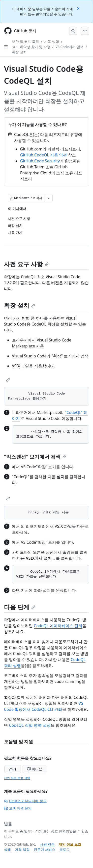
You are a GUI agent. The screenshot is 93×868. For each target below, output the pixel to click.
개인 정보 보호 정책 (17, 778)
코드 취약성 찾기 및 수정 (31, 47)
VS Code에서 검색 (70, 47)
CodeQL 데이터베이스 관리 (58, 626)
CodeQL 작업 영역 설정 (30, 725)
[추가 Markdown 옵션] (48, 198)
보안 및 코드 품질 (25, 41)
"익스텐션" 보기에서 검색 (35, 457)
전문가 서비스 (45, 849)
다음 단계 (20, 607)
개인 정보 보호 (70, 844)
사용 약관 (47, 844)
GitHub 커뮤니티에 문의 (25, 801)
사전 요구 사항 (26, 264)
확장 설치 (19, 52)
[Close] (79, 8)
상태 (7, 849)
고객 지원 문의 (18, 808)
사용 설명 (52, 41)
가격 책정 (22, 849)
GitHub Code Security (40, 161)
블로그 (64, 849)
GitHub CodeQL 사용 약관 (44, 155)
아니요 (34, 769)
